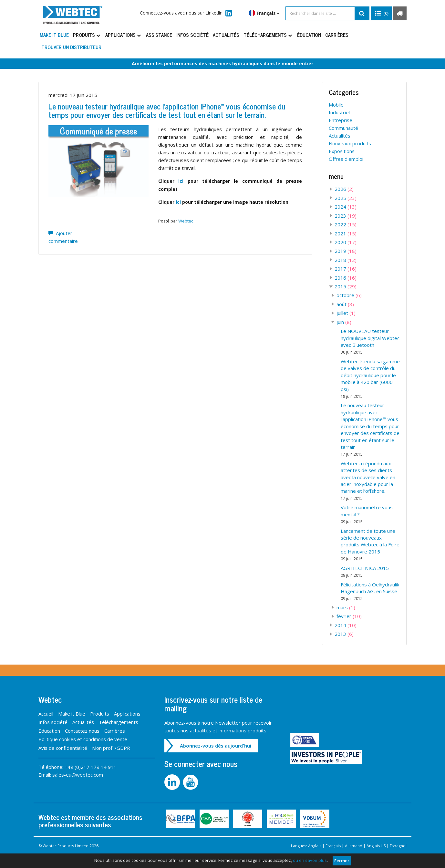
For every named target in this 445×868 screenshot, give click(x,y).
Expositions (342, 151)
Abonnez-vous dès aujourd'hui (216, 746)
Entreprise (341, 120)
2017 (346, 269)
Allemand (354, 846)
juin (344, 322)
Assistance (159, 35)
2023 (346, 216)
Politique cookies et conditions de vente (83, 739)
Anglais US (376, 846)
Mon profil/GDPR (111, 748)
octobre (349, 295)
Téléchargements (268, 35)
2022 (346, 224)
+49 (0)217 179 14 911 (91, 767)
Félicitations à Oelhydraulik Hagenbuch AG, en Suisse (370, 591)
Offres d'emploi (346, 159)
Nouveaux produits (350, 143)
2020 (346, 242)
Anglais (315, 846)
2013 (344, 634)
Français (264, 13)
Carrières (337, 35)
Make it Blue (54, 35)
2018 (346, 260)
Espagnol (398, 846)
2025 (346, 198)
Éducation (309, 35)
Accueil (46, 714)
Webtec (186, 221)
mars (346, 607)
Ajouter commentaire (63, 237)
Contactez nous (82, 731)
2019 (346, 251)
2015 (346, 286)
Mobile (336, 105)
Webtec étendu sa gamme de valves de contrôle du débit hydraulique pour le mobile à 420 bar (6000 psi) (370, 379)
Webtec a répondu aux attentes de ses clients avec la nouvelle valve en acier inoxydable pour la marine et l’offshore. (368, 481)
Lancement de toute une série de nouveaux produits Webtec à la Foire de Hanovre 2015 (370, 545)
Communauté (343, 128)
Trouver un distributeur (71, 47)
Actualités (226, 35)
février (349, 616)
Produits (87, 35)
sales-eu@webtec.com (78, 775)
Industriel (339, 112)
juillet (346, 313)
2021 (346, 233)
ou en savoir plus (310, 860)
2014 (346, 625)
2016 (346, 278)
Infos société (192, 35)
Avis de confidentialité (63, 748)
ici (181, 181)
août (345, 304)
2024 (346, 207)
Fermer (342, 861)
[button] (381, 14)
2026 (344, 189)
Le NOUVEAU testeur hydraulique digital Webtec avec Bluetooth (370, 341)
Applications (124, 35)
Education (49, 731)
